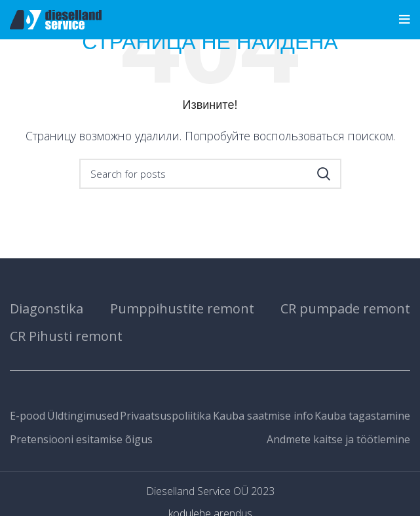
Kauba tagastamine (362, 416)
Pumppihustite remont (182, 308)
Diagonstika (47, 308)
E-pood (28, 416)
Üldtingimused (83, 416)
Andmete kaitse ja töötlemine (338, 439)
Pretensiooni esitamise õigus (81, 439)
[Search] (210, 174)
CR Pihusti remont (66, 336)
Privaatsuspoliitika (165, 416)
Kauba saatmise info (263, 416)
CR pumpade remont (345, 308)
